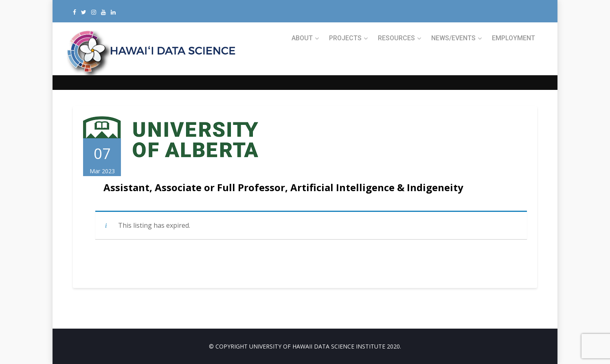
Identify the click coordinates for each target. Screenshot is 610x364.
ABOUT (302, 38)
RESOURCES (396, 38)
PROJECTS (345, 38)
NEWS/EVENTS (453, 38)
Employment (513, 38)
